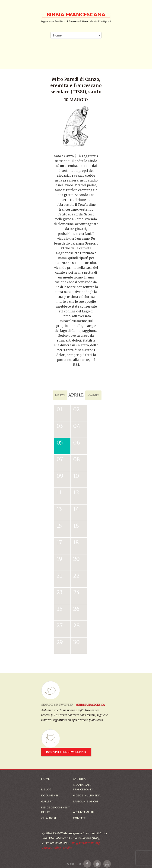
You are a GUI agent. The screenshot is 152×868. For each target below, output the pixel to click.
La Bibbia (79, 779)
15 (59, 526)
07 (60, 459)
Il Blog (46, 789)
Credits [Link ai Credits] (68, 848)
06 (77, 443)
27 (60, 625)
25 (60, 609)
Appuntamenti (84, 812)
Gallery (47, 801)
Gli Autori (49, 818)
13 (59, 509)
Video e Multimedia (87, 795)
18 (76, 542)
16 (76, 526)
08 (77, 459)
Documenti (50, 795)
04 (77, 426)
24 (76, 592)
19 (59, 559)
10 (76, 476)
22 (76, 576)
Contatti (80, 818)
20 (76, 559)
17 (59, 542)
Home (46, 779)
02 (76, 409)
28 (76, 625)
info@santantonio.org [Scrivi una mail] (85, 843)
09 (60, 476)
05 (60, 443)
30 (76, 642)
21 (59, 576)
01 (59, 409)
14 (76, 509)
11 (59, 492)
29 (60, 642)
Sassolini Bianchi (85, 801)
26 (76, 609)
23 (60, 592)
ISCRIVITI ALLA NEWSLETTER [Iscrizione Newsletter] (66, 752)
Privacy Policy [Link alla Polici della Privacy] (51, 848)
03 (60, 426)
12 (76, 492)
